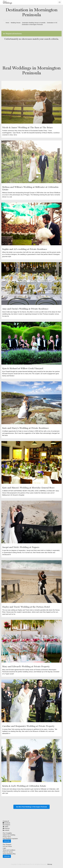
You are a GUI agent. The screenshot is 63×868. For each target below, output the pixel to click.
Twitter (6, 827)
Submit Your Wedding (9, 835)
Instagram (6, 825)
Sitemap (50, 864)
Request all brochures (12, 34)
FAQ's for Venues (8, 852)
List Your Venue (7, 846)
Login (4, 848)
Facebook (6, 823)
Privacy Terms (7, 837)
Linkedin (6, 830)
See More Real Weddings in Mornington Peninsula (31, 807)
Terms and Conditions (9, 850)
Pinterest (6, 828)
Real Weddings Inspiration (10, 839)
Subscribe (7, 841)
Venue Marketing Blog (9, 854)
